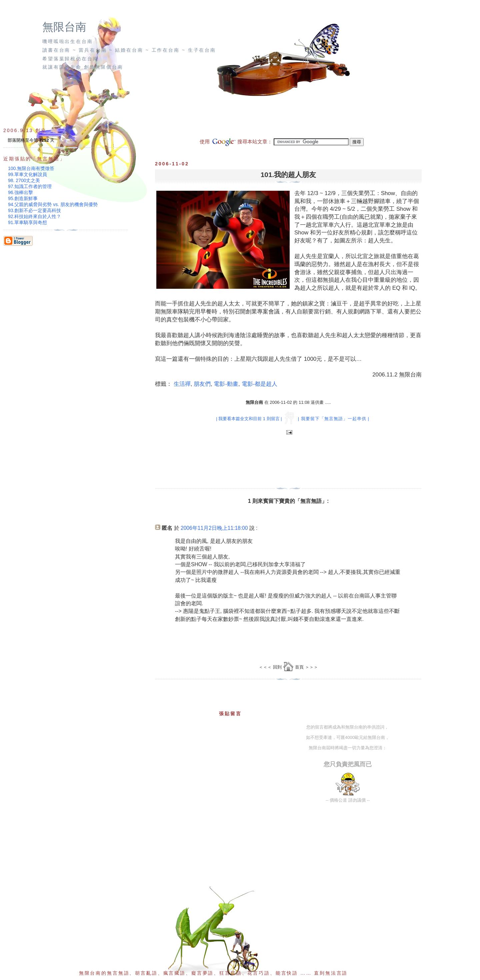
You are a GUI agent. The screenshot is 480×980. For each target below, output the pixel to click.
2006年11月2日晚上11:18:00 (214, 528)
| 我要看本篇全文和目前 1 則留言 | (249, 419)
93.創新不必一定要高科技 (34, 210)
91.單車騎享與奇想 (27, 222)
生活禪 (182, 384)
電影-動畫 (226, 384)
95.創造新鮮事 (23, 198)
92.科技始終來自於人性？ (34, 216)
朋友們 (202, 384)
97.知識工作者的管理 (30, 186)
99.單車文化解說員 (27, 174)
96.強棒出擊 (20, 192)
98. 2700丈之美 (24, 180)
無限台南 (64, 27)
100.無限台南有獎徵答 (31, 168)
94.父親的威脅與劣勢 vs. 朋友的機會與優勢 (53, 204)
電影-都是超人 (260, 384)
